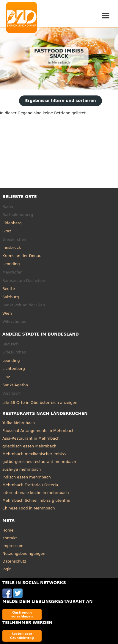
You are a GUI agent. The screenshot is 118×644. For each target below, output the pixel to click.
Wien (7, 313)
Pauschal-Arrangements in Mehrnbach (38, 431)
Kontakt (10, 538)
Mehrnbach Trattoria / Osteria (30, 485)
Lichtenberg (14, 369)
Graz (7, 231)
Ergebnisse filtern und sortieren (60, 101)
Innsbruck (12, 247)
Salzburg (11, 297)
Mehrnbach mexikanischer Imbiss (34, 454)
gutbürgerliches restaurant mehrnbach (39, 462)
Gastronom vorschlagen (22, 614)
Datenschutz (14, 561)
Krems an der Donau (22, 256)
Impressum (13, 546)
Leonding (11, 264)
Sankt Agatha (15, 385)
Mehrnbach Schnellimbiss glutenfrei (36, 500)
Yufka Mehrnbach (19, 423)
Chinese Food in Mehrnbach (29, 508)
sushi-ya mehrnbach (22, 469)
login (7, 569)
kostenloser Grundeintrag (22, 635)
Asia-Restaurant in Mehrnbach (31, 438)
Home (8, 530)
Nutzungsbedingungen (24, 553)
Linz (6, 377)
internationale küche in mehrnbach (36, 493)
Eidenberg (12, 223)
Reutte (9, 289)
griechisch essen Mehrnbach (29, 446)
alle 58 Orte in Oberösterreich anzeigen (40, 403)
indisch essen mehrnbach (27, 477)
